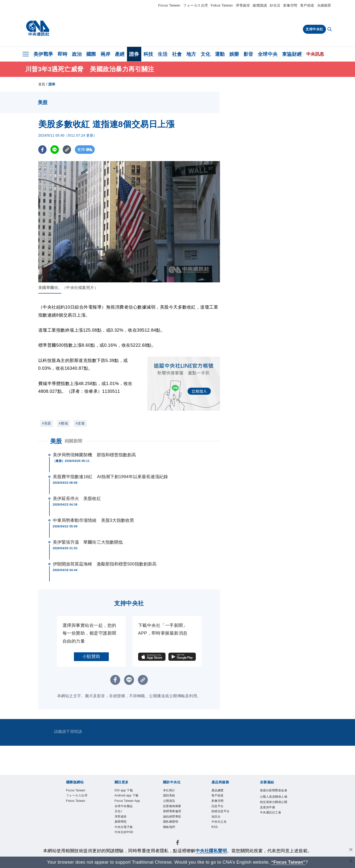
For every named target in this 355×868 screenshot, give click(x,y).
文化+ (119, 820)
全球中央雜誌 (125, 814)
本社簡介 (170, 791)
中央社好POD (126, 844)
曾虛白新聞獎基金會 (274, 794)
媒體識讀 (260, 5)
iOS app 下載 (125, 791)
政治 (77, 54)
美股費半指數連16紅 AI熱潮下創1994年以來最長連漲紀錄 (110, 477)
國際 (91, 54)
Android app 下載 (129, 797)
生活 (163, 54)
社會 (177, 54)
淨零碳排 (243, 5)
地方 (191, 54)
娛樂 (234, 54)
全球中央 (268, 54)
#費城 (63, 423)
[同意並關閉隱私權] (351, 850)
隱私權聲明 (172, 826)
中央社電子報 (125, 838)
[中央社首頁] (38, 28)
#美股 (47, 423)
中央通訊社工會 (272, 821)
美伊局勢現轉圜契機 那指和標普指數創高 (95, 455)
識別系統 (170, 797)
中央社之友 (220, 826)
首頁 (42, 84)
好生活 (275, 5)
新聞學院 (122, 832)
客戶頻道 (307, 5)
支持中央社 (314, 29)
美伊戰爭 (43, 54)
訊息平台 (219, 808)
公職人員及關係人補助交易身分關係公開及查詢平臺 (274, 809)
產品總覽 (219, 791)
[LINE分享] (55, 150)
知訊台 (217, 820)
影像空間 (290, 5)
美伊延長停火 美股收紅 (77, 499)
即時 (63, 54)
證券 (134, 54)
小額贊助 (91, 656)
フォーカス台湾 (196, 5)
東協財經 (292, 54)
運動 (220, 54)
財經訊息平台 (222, 814)
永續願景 (324, 5)
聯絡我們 (170, 832)
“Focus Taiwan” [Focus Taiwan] (288, 862)
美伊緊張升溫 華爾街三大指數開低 (88, 542)
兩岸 (106, 54)
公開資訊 (170, 802)
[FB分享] (43, 150)
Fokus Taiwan (222, 5)
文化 (206, 54)
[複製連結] (67, 150)
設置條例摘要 (174, 808)
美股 (56, 441)
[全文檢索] (330, 30)
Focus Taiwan (169, 5)
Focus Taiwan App (126, 805)
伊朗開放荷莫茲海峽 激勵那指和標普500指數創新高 (105, 564)
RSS (215, 832)
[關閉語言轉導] (351, 862)
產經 (120, 54)
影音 (248, 54)
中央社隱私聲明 (211, 851)
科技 (148, 54)
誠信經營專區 (174, 820)
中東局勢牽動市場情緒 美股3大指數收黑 (94, 520)
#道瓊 (80, 423)
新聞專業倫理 (174, 814)
